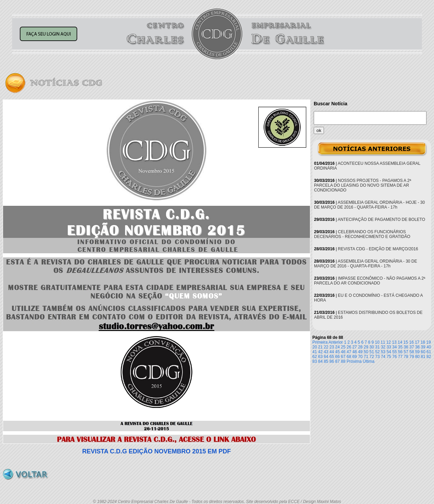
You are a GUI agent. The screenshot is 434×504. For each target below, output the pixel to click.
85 (326, 361)
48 (355, 352)
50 (366, 352)
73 (377, 357)
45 (337, 352)
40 (429, 347)
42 (320, 352)
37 (412, 347)
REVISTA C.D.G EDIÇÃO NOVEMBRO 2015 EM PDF (156, 451)
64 (326, 357)
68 (349, 357)
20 (315, 347)
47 (349, 352)
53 (383, 352)
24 (337, 347)
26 (349, 347)
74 (383, 357)
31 (377, 347)
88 (343, 361)
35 (400, 347)
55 (395, 352)
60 (423, 352)
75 (389, 357)
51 (372, 352)
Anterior (336, 342)
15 (406, 342)
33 (389, 347)
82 (429, 357)
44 (332, 352)
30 (372, 347)
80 (417, 357)
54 (389, 352)
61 (429, 352)
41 (315, 352)
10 (377, 342)
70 (360, 357)
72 (372, 357)
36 (406, 347)
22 (326, 347)
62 (315, 357)
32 (383, 347)
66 (337, 357)
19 (428, 342)
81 (423, 357)
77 (400, 357)
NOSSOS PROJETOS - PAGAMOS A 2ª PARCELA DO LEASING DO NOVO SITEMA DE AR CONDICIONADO (363, 185)
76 (395, 357)
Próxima (354, 361)
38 (417, 347)
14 (400, 342)
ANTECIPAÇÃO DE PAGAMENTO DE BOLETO (381, 220)
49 (360, 352)
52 (377, 352)
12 (388, 342)
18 (423, 342)
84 (320, 361)
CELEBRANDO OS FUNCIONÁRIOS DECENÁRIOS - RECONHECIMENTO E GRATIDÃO (362, 234)
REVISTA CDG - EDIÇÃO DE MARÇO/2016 (378, 249)
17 (417, 342)
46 (343, 352)
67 (343, 357)
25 (343, 347)
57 (406, 352)
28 (360, 347)
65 (332, 357)
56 (400, 352)
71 (366, 357)
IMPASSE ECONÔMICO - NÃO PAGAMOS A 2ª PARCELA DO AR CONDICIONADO (370, 281)
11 (383, 342)
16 (411, 342)
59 (417, 352)
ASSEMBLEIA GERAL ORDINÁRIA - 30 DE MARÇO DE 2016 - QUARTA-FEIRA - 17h (366, 264)
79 (412, 357)
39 (423, 347)
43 (326, 352)
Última (369, 361)
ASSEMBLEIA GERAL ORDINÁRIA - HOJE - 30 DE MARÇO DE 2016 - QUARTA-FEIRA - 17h (369, 205)
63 (320, 357)
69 (355, 357)
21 (320, 347)
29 (366, 347)
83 (315, 361)
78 (406, 357)
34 (395, 347)
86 (332, 361)
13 (394, 342)
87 (337, 361)
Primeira (320, 342)
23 (332, 347)
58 (412, 352)
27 (355, 347)
